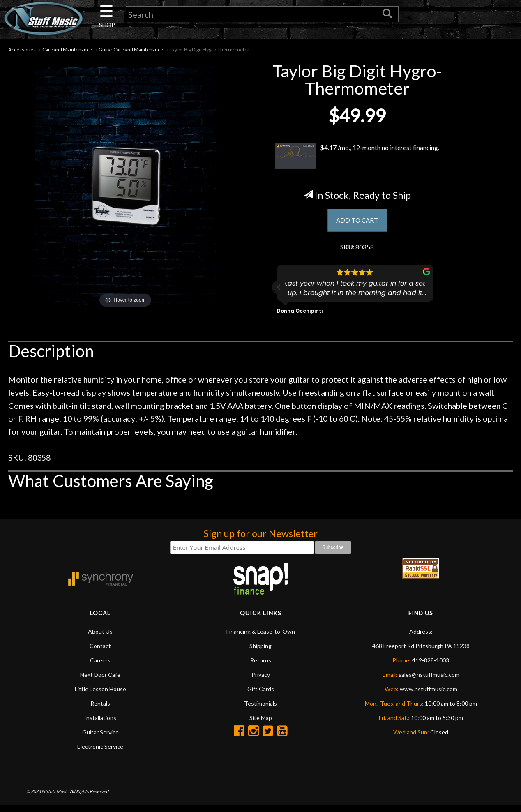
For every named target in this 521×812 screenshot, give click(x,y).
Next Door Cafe (100, 681)
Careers (100, 666)
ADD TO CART (357, 224)
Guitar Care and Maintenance (131, 53)
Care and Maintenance (67, 53)
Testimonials (260, 709)
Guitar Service (100, 738)
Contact (100, 652)
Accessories (22, 53)
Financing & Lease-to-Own (261, 638)
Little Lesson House (100, 695)
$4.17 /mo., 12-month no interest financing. (357, 159)
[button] (279, 294)
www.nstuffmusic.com (429, 695)
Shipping (260, 652)
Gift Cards (261, 695)
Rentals (100, 709)
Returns (261, 666)
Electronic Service (100, 753)
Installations (100, 724)
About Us (100, 638)
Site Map (261, 724)
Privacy (261, 681)
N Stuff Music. (55, 798)
